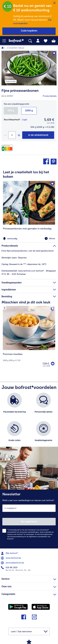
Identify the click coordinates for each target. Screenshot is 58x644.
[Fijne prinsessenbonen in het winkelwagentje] (38, 135)
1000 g (29, 111)
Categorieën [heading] (29, 594)
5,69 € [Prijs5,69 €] (49, 120)
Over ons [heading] (29, 586)
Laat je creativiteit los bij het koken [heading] (26, 174)
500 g (11, 111)
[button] (6, 41)
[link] (16, 41)
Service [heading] (29, 578)
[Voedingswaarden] (8, 148)
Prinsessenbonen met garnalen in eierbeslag (27, 229)
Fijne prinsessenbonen (20, 91)
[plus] (19, 135)
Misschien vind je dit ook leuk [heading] (26, 302)
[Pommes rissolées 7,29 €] (29, 338)
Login (24, 120)
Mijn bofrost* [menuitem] (10, 553)
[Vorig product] (5, 308)
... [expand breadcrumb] (6, 48)
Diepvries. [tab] (14, 258)
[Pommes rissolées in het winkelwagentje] (53, 364)
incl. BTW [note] (46, 366)
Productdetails (50, 96)
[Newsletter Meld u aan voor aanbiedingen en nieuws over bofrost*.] (29, 519)
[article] (29, 203)
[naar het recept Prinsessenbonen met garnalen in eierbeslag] (29, 203)
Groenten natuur (16, 48)
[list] (29, 421)
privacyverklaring (17, 537)
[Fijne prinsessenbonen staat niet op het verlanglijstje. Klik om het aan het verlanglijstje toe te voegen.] (54, 53)
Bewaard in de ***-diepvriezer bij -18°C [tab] (24, 264)
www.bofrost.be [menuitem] (11, 558)
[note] (29, 239)
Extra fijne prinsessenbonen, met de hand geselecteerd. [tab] (28, 251)
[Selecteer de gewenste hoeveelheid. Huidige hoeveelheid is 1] (12, 135)
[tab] (38, 41)
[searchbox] (30, 41)
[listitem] (29, 211)
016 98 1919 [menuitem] (9, 568)
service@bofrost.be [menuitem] (13, 563)
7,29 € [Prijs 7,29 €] (46, 364)
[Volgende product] (53, 308)
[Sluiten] (54, 3)
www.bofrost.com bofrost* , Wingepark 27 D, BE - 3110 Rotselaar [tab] (29, 272)
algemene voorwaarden (38, 537)
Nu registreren (29, 522)
